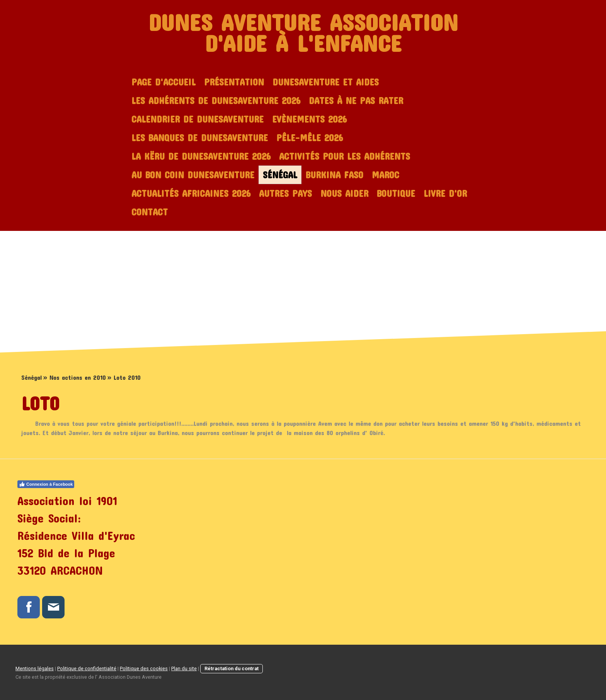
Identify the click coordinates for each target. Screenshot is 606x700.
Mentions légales (35, 668)
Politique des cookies (144, 668)
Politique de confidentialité (87, 668)
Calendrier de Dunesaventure (197, 119)
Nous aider (344, 193)
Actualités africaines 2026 (191, 193)
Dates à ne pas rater (356, 101)
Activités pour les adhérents (345, 156)
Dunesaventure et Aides (326, 82)
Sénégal (280, 175)
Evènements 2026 (309, 119)
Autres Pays (285, 193)
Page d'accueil (163, 82)
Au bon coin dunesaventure (193, 175)
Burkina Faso (334, 175)
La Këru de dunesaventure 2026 (201, 156)
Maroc (386, 175)
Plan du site (184, 668)
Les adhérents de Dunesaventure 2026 (216, 101)
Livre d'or (445, 193)
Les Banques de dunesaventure (200, 138)
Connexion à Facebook (46, 484)
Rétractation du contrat (232, 668)
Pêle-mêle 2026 (310, 138)
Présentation (234, 82)
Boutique (396, 193)
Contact (150, 212)
